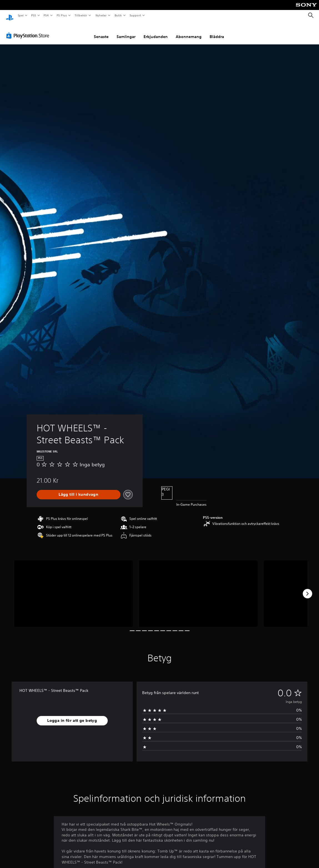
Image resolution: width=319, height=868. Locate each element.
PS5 (34, 15)
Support (135, 15)
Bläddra (217, 31)
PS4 (46, 15)
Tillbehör (81, 15)
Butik (118, 15)
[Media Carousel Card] (74, 589)
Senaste (101, 31)
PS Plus (62, 15)
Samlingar (126, 31)
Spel (21, 15)
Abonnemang (189, 31)
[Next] (307, 588)
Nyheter (101, 15)
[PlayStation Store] (29, 30)
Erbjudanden (156, 31)
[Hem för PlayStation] (10, 16)
